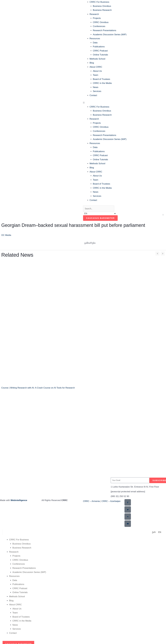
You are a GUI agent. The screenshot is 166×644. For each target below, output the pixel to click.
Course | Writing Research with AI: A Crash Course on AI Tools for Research (38, 388)
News (96, 87)
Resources (95, 39)
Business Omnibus (102, 6)
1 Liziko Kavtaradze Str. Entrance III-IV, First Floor (135, 487)
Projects (97, 18)
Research (94, 14)
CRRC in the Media (102, 83)
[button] (124, 103)
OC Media (6, 235)
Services (97, 91)
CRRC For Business (99, 2)
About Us (97, 71)
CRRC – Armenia (91, 501)
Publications (99, 47)
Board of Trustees (101, 79)
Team (96, 75)
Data (95, 43)
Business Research (102, 10)
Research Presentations (104, 30)
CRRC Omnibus (101, 22)
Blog (92, 63)
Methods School (97, 59)
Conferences (99, 26)
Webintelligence (19, 500)
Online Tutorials (100, 55)
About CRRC (96, 67)
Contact (93, 95)
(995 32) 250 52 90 (120, 496)
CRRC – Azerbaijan (111, 501)
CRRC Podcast (100, 51)
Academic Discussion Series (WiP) (110, 35)
